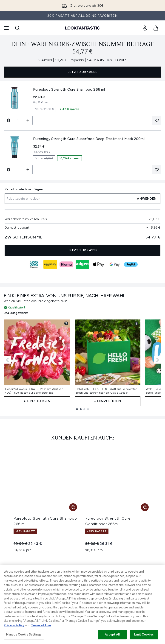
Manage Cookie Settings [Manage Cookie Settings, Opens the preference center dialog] (24, 634)
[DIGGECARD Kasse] (34, 264)
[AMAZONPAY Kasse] (50, 264)
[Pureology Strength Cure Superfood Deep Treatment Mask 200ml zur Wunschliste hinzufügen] (157, 170)
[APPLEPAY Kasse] (99, 264)
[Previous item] (7, 360)
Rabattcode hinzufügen (24, 189)
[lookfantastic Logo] (82, 28)
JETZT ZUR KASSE (83, 72)
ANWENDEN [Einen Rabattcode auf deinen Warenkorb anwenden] (147, 199)
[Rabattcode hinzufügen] (69, 199)
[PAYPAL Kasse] (131, 264)
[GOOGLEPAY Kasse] (115, 264)
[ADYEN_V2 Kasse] (82, 264)
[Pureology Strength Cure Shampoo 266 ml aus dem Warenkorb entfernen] (8, 120)
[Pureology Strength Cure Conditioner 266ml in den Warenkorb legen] (145, 507)
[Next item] (158, 360)
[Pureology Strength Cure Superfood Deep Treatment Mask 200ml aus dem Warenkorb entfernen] (8, 170)
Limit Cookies (144, 634)
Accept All (112, 634)
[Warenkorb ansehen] (156, 28)
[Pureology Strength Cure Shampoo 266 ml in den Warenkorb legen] (73, 507)
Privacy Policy (14, 625)
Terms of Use (41, 625)
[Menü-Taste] (6, 28)
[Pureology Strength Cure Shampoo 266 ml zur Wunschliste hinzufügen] (157, 120)
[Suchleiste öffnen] (17, 28)
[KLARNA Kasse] (66, 264)
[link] (145, 28)
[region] (82, 604)
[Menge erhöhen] (28, 120)
